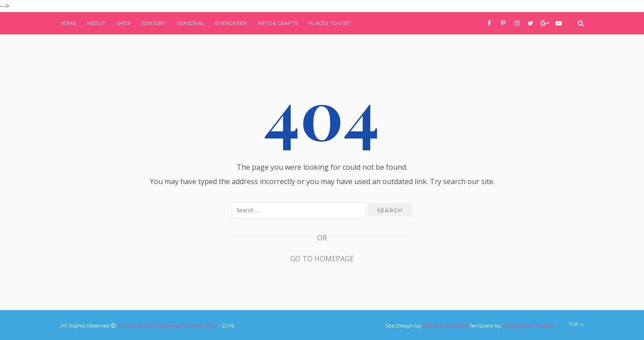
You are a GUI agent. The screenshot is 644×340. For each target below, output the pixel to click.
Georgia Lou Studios (529, 325)
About (96, 23)
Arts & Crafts (278, 23)
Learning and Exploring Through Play (168, 325)
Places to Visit (330, 23)
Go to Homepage (322, 259)
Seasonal (191, 23)
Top (576, 324)
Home (68, 23)
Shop (124, 23)
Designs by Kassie (445, 325)
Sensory (154, 23)
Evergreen (231, 23)
